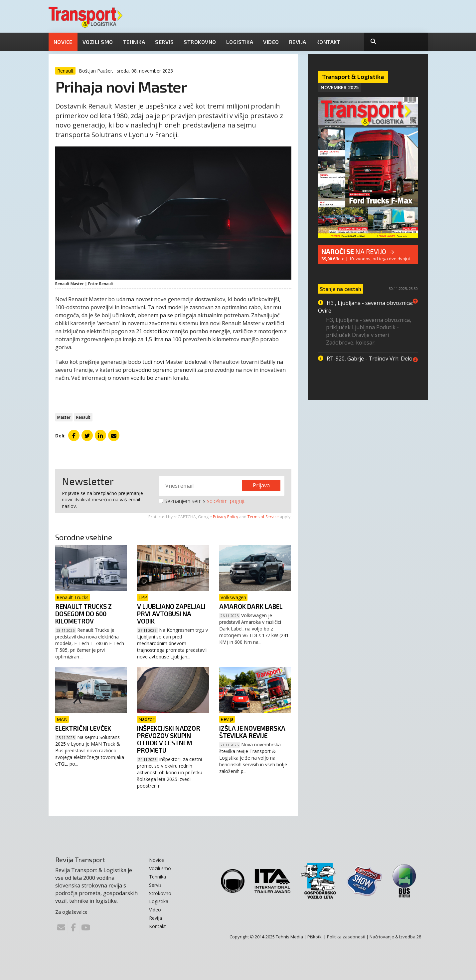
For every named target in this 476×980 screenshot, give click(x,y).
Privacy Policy (226, 517)
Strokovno (200, 42)
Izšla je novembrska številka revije (252, 732)
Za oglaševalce (71, 912)
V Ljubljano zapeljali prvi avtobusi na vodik (171, 614)
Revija (298, 42)
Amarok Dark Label (251, 606)
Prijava (261, 485)
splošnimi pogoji (226, 501)
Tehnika (134, 42)
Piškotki (315, 937)
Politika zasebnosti (346, 937)
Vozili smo (98, 42)
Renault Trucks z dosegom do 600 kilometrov (83, 614)
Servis (164, 42)
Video (271, 42)
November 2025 (340, 87)
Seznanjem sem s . (202, 501)
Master (64, 417)
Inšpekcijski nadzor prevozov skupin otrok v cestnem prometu (169, 739)
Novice (63, 42)
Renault (83, 417)
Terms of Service (263, 517)
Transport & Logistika (353, 77)
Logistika (240, 42)
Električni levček (83, 728)
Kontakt (328, 42)
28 (419, 937)
